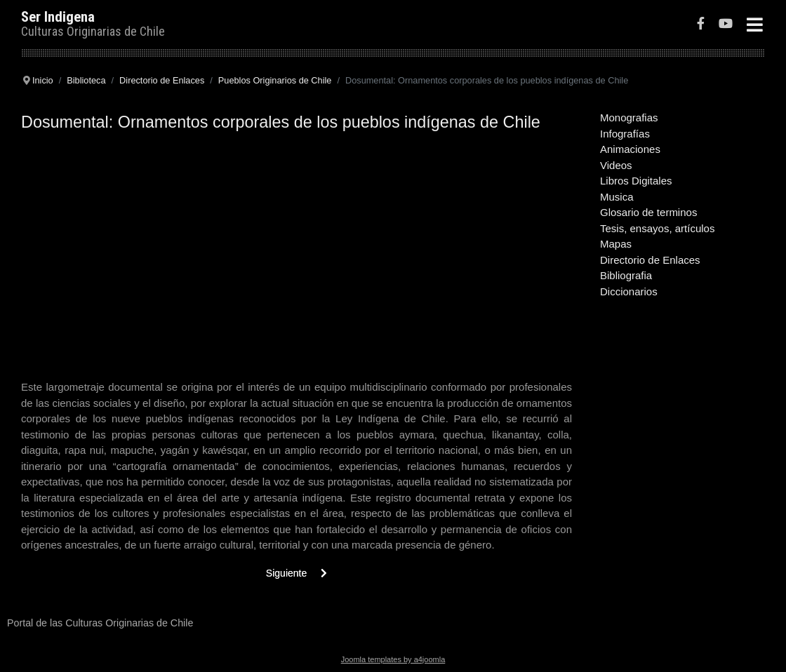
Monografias (629, 117)
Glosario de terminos (648, 212)
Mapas (616, 244)
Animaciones (630, 149)
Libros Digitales (636, 181)
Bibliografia (626, 275)
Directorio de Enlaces (650, 260)
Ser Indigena (58, 17)
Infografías (625, 134)
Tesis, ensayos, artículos (657, 228)
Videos (616, 165)
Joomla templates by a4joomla (393, 659)
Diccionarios (629, 291)
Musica (617, 197)
